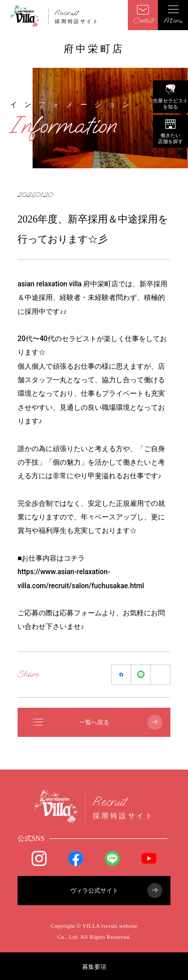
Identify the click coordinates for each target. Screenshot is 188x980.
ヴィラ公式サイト (117, 891)
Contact (143, 15)
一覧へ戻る (98, 722)
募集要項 (94, 967)
